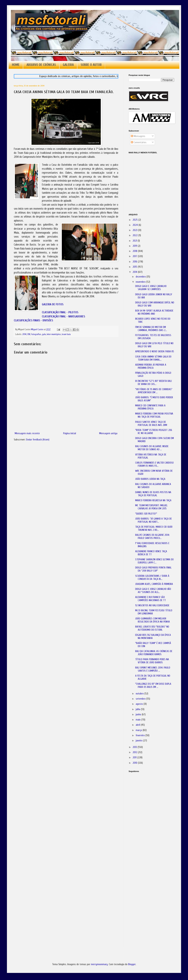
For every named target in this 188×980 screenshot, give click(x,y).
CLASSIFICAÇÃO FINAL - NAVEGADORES (63, 316)
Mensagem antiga (108, 433)
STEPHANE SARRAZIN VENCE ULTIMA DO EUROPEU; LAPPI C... (154, 561)
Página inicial (70, 433)
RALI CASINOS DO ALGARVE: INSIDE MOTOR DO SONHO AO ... (152, 448)
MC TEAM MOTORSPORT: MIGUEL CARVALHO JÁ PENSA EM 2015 (151, 507)
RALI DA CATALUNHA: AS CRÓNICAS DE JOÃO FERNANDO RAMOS (154, 653)
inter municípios (54, 334)
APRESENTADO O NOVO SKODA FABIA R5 (155, 352)
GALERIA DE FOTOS (53, 304)
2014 (24, 334)
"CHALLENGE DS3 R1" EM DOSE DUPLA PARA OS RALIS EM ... (153, 685)
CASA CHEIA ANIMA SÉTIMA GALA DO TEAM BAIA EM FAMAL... (153, 358)
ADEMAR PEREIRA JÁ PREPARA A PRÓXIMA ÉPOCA (151, 366)
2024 (136, 225)
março (139, 730)
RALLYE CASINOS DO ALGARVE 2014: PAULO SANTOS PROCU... (152, 537)
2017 (135, 256)
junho (139, 715)
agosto (140, 704)
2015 (135, 267)
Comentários (139, 142)
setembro (141, 699)
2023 (135, 230)
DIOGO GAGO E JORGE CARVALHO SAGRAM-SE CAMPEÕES (151, 288)
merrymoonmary (99, 964)
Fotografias (36, 334)
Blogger (132, 964)
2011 (135, 758)
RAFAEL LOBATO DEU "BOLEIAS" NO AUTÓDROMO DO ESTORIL (152, 628)
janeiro (139, 741)
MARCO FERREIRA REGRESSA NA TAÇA (153, 500)
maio (138, 720)
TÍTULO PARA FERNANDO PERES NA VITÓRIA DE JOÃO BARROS (152, 661)
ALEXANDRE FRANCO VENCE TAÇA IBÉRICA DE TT (151, 553)
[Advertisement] (146, 824)
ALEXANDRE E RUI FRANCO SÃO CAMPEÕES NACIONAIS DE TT (151, 599)
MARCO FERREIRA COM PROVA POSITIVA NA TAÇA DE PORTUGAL (154, 415)
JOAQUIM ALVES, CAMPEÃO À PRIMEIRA (154, 584)
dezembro (141, 277)
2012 (135, 752)
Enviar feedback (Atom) (38, 440)
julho (138, 709)
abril (138, 725)
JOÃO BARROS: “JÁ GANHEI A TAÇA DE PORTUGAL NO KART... (153, 520)
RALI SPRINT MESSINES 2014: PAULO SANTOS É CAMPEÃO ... (153, 669)
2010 (135, 763)
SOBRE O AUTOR (91, 65)
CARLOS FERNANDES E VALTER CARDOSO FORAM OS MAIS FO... (154, 464)
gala (44, 334)
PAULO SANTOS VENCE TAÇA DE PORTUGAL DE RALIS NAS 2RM (151, 424)
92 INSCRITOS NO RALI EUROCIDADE (152, 606)
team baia (66, 334)
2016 (135, 262)
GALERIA (68, 65)
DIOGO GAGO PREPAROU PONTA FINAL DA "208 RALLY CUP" (153, 569)
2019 (135, 246)
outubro (140, 694)
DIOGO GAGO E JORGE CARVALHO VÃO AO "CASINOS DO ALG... (153, 591)
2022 (135, 235)
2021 (135, 241)
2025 (135, 220)
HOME (16, 65)
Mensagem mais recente (27, 433)
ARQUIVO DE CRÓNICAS (41, 65)
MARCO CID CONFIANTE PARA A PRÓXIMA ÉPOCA (150, 407)
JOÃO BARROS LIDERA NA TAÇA (150, 479)
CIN (29, 334)
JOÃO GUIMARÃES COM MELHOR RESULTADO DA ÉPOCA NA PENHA (153, 620)
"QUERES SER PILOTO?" (146, 514)
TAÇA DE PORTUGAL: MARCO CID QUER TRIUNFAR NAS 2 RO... (154, 528)
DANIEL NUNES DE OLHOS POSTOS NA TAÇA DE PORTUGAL (153, 494)
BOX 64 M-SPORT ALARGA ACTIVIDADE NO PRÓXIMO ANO (154, 312)
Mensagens (138, 136)
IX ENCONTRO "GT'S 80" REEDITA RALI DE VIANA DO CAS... (153, 383)
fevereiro (141, 735)
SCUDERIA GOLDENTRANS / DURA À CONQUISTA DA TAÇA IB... (152, 578)
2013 (135, 747)
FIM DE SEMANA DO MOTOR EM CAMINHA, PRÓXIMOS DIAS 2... (151, 329)
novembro (141, 282)
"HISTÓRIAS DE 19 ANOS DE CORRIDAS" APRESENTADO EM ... (154, 391)
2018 (135, 251)
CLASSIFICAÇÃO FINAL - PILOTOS (60, 312)
